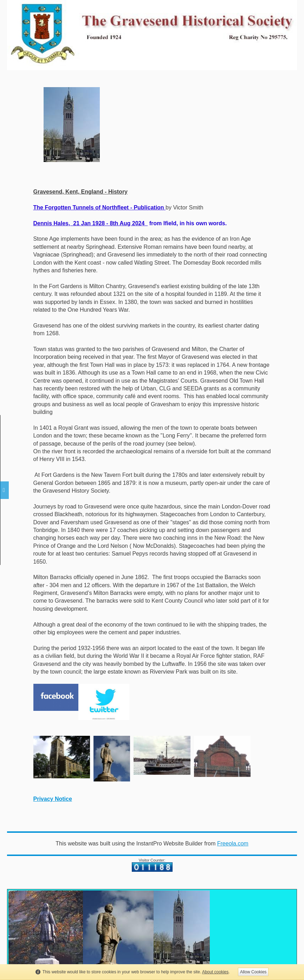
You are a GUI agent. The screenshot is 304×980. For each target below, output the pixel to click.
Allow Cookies (253, 972)
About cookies (215, 972)
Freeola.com (233, 843)
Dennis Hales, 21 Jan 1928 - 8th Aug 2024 (91, 223)
